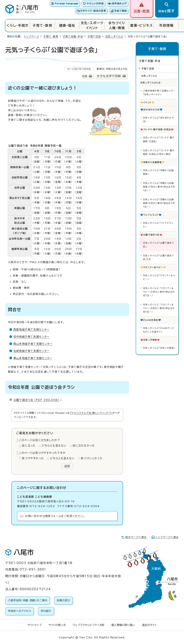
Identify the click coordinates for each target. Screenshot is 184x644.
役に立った (29, 446)
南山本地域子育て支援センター (33, 344)
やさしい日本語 (95, 3)
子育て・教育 (42, 25)
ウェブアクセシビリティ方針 (89, 625)
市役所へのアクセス (20, 611)
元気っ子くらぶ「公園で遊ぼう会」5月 (158, 257)
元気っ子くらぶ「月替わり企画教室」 (158, 172)
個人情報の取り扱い (123, 625)
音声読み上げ (119, 3)
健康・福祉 (67, 25)
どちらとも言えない (54, 446)
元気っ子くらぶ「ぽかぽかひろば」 (158, 120)
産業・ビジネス (142, 25)
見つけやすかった (33, 458)
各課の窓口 (63, 600)
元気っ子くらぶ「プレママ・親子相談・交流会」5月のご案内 (159, 152)
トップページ (31, 36)
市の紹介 (46, 611)
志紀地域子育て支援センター (31, 351)
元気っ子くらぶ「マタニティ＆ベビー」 (159, 277)
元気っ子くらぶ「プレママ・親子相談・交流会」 (159, 139)
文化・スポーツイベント (92, 25)
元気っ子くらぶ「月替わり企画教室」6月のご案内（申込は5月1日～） (159, 203)
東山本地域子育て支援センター (33, 358)
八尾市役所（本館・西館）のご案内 (28, 600)
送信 (67, 466)
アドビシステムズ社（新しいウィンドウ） (91, 413)
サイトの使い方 (57, 625)
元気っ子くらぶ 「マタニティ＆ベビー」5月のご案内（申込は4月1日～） (159, 292)
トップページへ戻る (167, 537)
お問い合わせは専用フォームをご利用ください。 (55, 516)
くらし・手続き (18, 25)
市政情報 (166, 25)
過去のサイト (149, 625)
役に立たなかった (84, 446)
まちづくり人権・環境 (117, 25)
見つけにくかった (92, 458)
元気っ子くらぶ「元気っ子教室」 (159, 348)
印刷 (85, 76)
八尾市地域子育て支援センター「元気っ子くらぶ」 (159, 93)
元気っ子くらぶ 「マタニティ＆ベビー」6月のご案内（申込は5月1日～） (159, 308)
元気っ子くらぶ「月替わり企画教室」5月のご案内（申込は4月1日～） (159, 187)
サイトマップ (35, 625)
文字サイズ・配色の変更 (93, 11)
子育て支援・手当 (73, 36)
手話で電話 (121, 11)
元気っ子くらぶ (114, 36)
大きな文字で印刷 (109, 76)
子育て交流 (94, 36)
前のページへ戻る (136, 537)
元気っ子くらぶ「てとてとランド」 (158, 225)
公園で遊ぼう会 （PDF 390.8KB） (38, 400)
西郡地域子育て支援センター (31, 330)
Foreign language (67, 3)
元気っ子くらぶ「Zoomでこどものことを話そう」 (159, 330)
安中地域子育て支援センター (31, 337)
